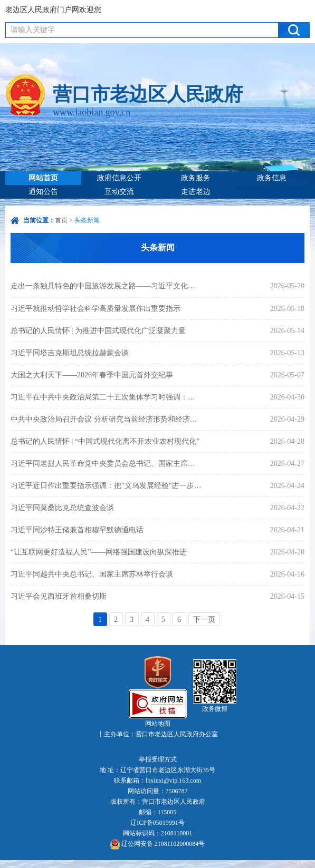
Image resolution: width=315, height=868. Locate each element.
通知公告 (43, 192)
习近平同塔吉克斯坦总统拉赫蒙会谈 (70, 353)
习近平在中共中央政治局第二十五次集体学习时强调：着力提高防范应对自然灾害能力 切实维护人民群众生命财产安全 (106, 397)
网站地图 (158, 724)
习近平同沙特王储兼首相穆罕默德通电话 (77, 530)
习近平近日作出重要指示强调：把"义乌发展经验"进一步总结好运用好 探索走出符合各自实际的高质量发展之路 (106, 486)
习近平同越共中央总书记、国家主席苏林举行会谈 (92, 574)
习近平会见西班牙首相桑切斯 (59, 596)
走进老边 (196, 192)
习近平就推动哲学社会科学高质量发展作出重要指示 (96, 309)
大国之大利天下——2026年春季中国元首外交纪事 (92, 375)
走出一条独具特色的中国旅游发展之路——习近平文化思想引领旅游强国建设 (106, 286)
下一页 (204, 620)
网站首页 (43, 178)
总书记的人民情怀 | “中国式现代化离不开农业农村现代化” (105, 441)
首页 (61, 220)
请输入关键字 (33, 30)
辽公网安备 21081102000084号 (158, 844)
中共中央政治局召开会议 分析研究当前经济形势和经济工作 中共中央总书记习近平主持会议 (106, 419)
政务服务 (196, 178)
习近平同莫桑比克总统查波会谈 (62, 508)
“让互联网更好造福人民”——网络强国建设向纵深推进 (99, 552)
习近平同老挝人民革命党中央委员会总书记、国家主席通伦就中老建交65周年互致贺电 (106, 464)
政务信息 (272, 178)
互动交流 (119, 192)
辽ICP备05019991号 (157, 823)
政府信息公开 (119, 178)
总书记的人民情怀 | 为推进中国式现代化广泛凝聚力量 (98, 331)
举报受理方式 (158, 759)
